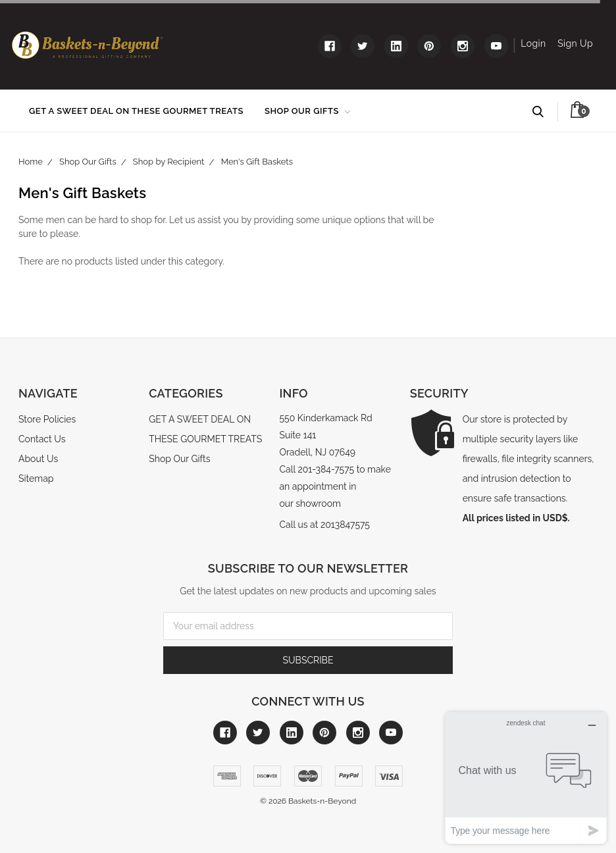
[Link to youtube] (496, 46)
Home (31, 162)
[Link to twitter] (363, 46)
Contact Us (42, 439)
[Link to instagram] (463, 46)
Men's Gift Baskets (257, 162)
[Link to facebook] (330, 46)
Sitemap (36, 478)
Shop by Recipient (169, 162)
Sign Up (575, 43)
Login (533, 43)
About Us (38, 459)
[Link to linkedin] (396, 46)
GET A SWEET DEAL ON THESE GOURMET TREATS (136, 111)
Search (544, 112)
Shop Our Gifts (307, 111)
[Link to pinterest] (429, 46)
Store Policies (47, 419)
